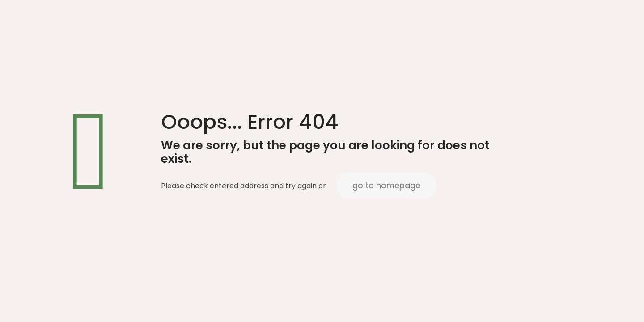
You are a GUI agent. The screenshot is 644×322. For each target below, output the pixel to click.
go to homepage (386, 185)
